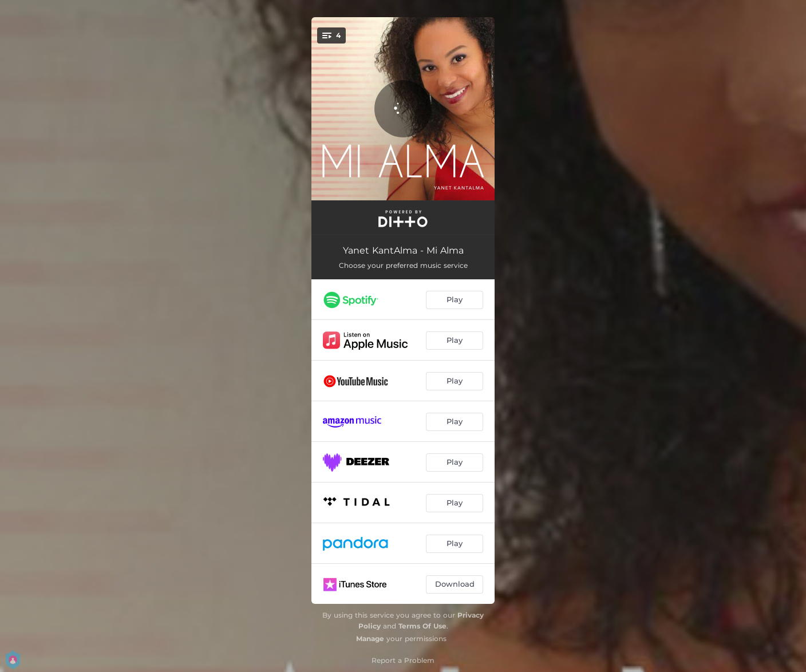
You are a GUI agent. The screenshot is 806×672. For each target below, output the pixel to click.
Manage (370, 639)
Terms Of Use (422, 626)
